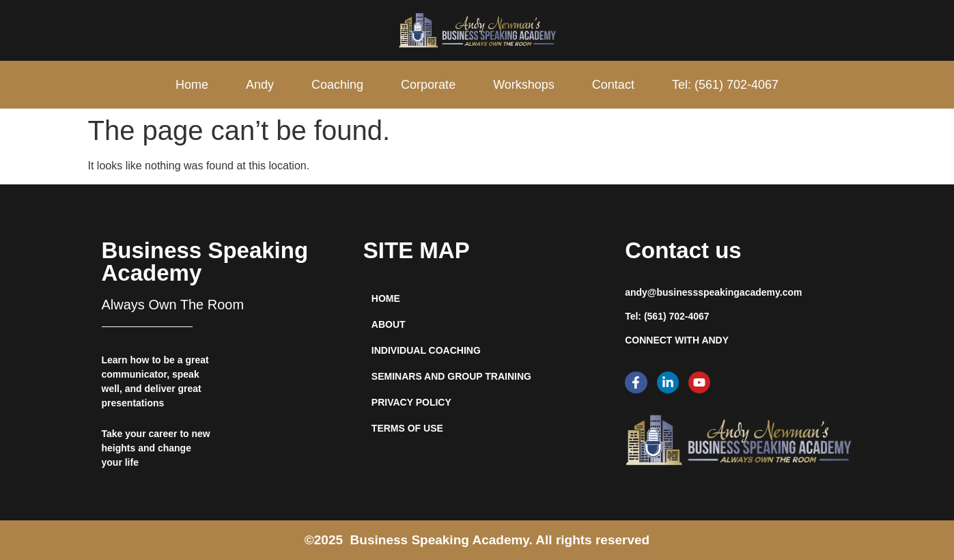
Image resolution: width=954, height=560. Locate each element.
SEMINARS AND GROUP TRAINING (451, 376)
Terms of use (407, 428)
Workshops (524, 85)
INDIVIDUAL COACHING (426, 350)
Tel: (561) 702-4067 (725, 85)
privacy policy (411, 402)
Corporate (428, 85)
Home (192, 85)
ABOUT (389, 324)
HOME (386, 298)
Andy (260, 85)
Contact (613, 85)
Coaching (337, 85)
